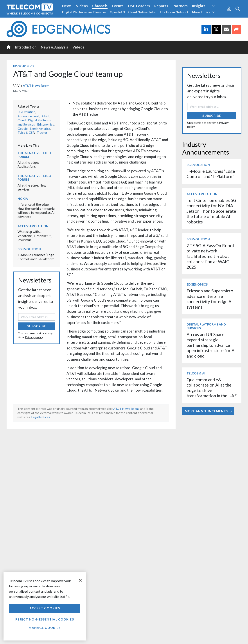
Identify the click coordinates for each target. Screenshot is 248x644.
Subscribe (37, 326)
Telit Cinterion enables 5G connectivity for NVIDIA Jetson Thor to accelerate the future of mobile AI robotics (211, 211)
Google (23, 129)
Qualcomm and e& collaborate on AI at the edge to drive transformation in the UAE (212, 388)
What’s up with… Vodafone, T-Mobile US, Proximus (35, 236)
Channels (100, 6)
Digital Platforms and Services (84, 12)
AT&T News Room (36, 85)
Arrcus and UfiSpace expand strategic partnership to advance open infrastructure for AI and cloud (211, 345)
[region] (45, 606)
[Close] (80, 580)
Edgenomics (24, 66)
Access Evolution (33, 226)
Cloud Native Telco (142, 12)
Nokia (23, 199)
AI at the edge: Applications (28, 165)
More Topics (203, 12)
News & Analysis (54, 47)
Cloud (22, 120)
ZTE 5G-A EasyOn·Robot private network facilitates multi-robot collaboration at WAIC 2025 (210, 256)
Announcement (28, 116)
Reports (161, 6)
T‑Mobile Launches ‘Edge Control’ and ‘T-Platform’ (36, 257)
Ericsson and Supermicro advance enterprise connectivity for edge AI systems (210, 299)
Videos (82, 6)
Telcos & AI (196, 373)
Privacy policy (34, 337)
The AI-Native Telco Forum (34, 155)
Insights (199, 6)
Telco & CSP (26, 132)
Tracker (42, 132)
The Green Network (174, 12)
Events (118, 6)
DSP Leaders (139, 6)
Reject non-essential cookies (45, 619)
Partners (180, 6)
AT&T (46, 116)
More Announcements (208, 411)
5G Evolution (26, 112)
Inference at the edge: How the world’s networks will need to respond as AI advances (36, 210)
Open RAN (117, 12)
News (67, 6)
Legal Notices (41, 417)
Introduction (26, 47)
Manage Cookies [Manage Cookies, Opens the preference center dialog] (45, 628)
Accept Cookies (45, 608)
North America (40, 129)
